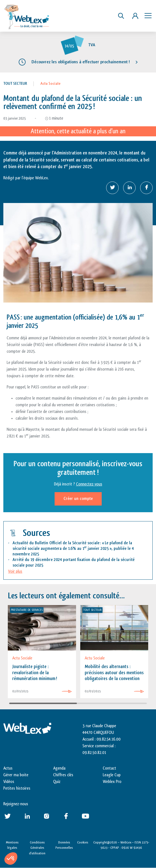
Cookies (83, 842)
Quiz (57, 782)
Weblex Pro (112, 782)
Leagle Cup (112, 775)
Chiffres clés (63, 775)
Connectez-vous (89, 484)
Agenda (59, 768)
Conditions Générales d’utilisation (37, 848)
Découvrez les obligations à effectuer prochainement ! (81, 62)
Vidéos (9, 782)
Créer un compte (78, 499)
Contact (109, 768)
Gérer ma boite (16, 775)
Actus (8, 768)
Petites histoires (17, 788)
